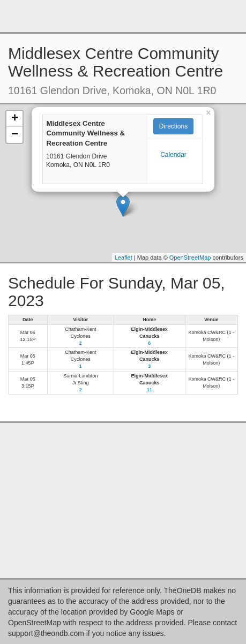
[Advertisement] (123, 16)
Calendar (173, 155)
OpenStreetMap (190, 257)
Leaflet (124, 257)
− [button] (15, 135)
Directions (173, 126)
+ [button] (15, 119)
